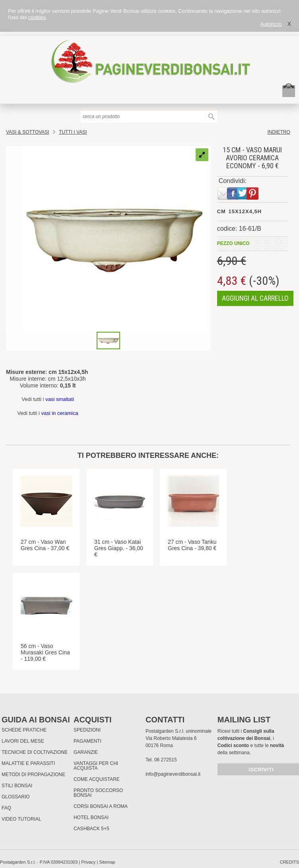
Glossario (16, 797)
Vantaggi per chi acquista (96, 766)
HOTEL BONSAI (91, 817)
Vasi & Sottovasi (28, 132)
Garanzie (86, 752)
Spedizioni (87, 730)
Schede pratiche (24, 730)
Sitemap (107, 862)
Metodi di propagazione (33, 775)
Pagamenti (87, 741)
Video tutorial (21, 819)
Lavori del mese (23, 741)
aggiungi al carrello (255, 298)
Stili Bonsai (17, 786)
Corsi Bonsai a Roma (101, 806)
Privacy (88, 862)
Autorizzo (271, 24)
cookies (37, 17)
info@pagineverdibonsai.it (173, 774)
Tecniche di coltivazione (35, 752)
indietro (279, 132)
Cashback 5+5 (91, 829)
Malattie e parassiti (28, 763)
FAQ (6, 808)
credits (289, 862)
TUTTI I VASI (73, 132)
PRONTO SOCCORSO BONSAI (98, 793)
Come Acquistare (97, 779)
